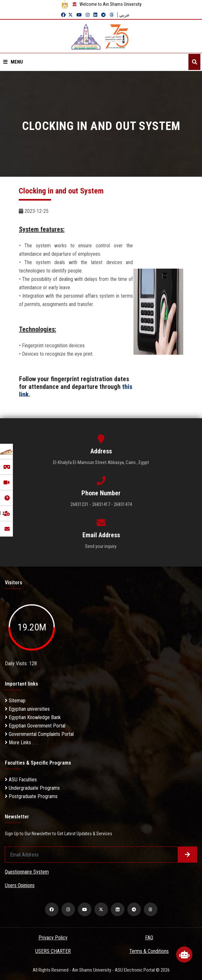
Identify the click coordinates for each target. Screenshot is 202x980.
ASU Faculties (21, 780)
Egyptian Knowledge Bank (33, 717)
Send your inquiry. (101, 546)
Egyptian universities (27, 709)
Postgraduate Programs (31, 796)
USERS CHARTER (53, 951)
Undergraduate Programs (32, 788)
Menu (13, 62)
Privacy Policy (53, 938)
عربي (124, 15)
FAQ (149, 938)
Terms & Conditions (149, 951)
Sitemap (15, 701)
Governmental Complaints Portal (39, 734)
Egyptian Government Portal (35, 726)
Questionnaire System (27, 872)
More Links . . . (21, 742)
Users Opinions (20, 885)
